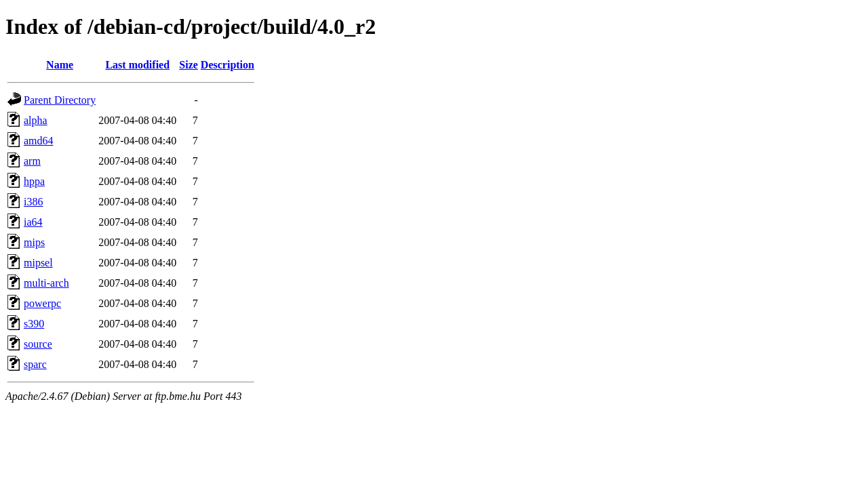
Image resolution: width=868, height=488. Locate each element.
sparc (35, 364)
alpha (36, 120)
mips (34, 242)
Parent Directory (60, 100)
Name (60, 65)
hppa (34, 181)
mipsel (38, 263)
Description (228, 65)
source (38, 344)
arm (32, 161)
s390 (34, 324)
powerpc (42, 303)
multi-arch (46, 283)
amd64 (39, 141)
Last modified (137, 65)
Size (189, 65)
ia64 (33, 222)
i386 (33, 202)
